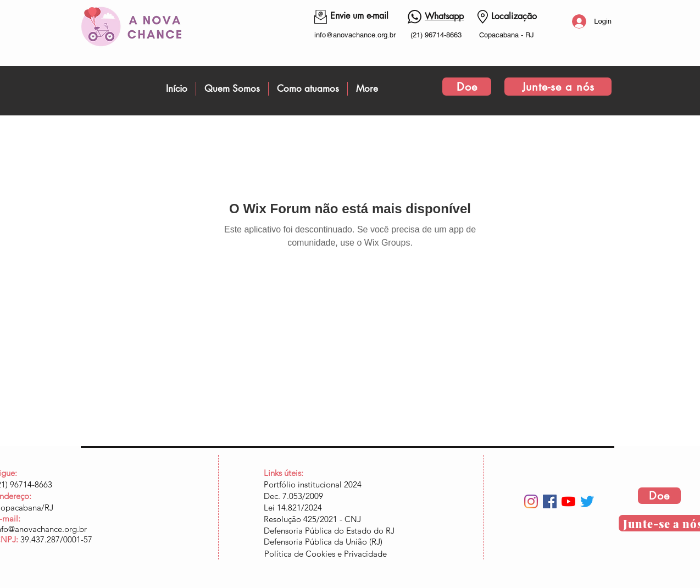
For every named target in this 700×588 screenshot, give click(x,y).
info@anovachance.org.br (355, 35)
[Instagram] (531, 501)
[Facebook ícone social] (550, 501)
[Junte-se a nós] (558, 87)
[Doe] (467, 87)
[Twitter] (587, 501)
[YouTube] (568, 501)
